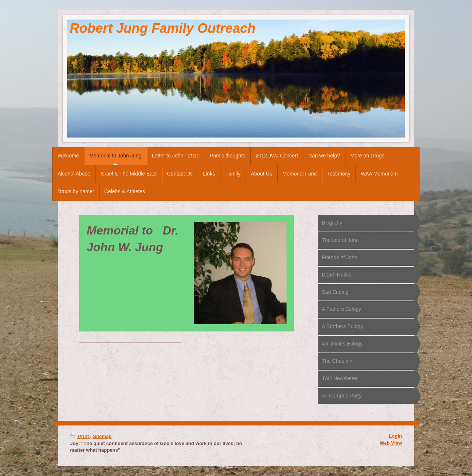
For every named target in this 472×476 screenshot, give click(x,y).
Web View (391, 443)
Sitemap (102, 436)
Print (80, 436)
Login (395, 436)
